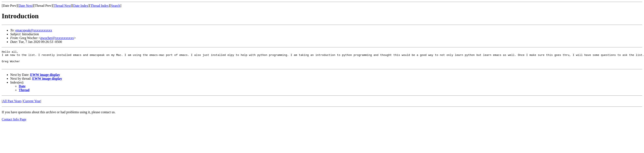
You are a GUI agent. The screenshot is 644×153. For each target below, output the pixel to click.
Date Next (26, 6)
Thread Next (62, 6)
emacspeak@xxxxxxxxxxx (34, 30)
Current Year (32, 104)
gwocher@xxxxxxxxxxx (57, 38)
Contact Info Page (14, 123)
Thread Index (100, 6)
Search (116, 6)
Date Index (81, 6)
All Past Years (12, 104)
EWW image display (45, 78)
